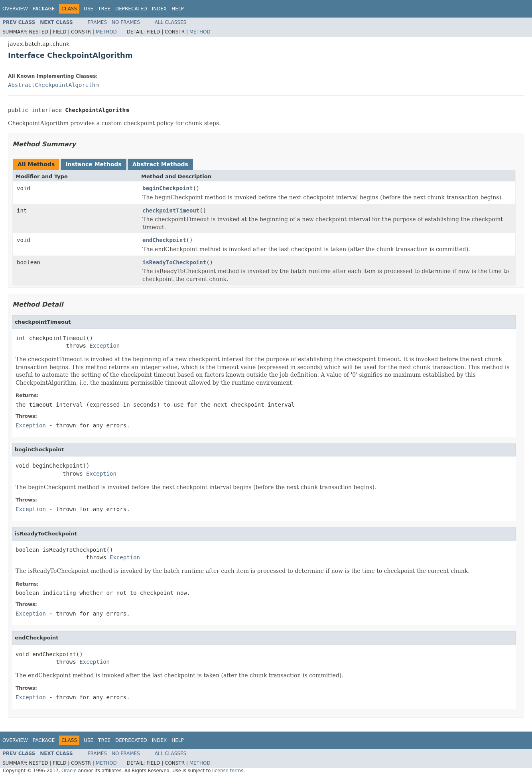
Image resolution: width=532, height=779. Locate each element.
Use (89, 9)
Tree (104, 9)
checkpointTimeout (171, 210)
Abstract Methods (160, 164)
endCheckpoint (164, 240)
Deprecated (131, 9)
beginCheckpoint (167, 188)
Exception (104, 346)
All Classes (170, 22)
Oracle (69, 771)
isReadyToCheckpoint (174, 262)
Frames (98, 22)
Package (44, 9)
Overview (15, 9)
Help (178, 9)
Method (106, 32)
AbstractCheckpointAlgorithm (53, 85)
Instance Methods (93, 164)
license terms (228, 771)
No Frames (126, 22)
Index (160, 9)
